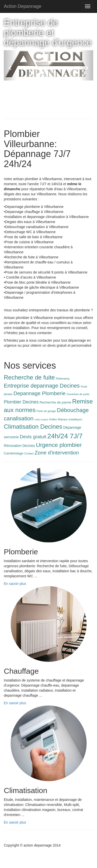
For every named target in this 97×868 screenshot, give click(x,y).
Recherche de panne (55, 402)
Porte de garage (46, 411)
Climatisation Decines (33, 427)
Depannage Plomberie (40, 393)
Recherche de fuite (29, 377)
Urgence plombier (59, 445)
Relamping (62, 378)
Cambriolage (14, 453)
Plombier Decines (21, 402)
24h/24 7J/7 (65, 436)
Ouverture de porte (78, 394)
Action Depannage (23, 6)
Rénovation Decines (19, 446)
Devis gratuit (33, 437)
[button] (11, 65)
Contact (29, 453)
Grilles (53, 419)
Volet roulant (41, 419)
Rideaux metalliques (70, 419)
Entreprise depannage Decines (42, 386)
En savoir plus (15, 584)
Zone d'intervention (57, 453)
